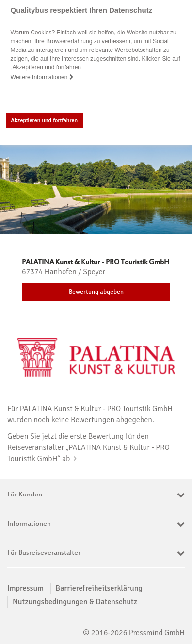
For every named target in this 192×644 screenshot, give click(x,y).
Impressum (25, 588)
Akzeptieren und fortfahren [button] (44, 120)
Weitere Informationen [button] (42, 77)
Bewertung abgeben (96, 292)
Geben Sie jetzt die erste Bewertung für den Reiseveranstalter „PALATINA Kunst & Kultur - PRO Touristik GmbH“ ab (88, 447)
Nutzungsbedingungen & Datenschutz (75, 601)
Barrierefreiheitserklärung (99, 588)
